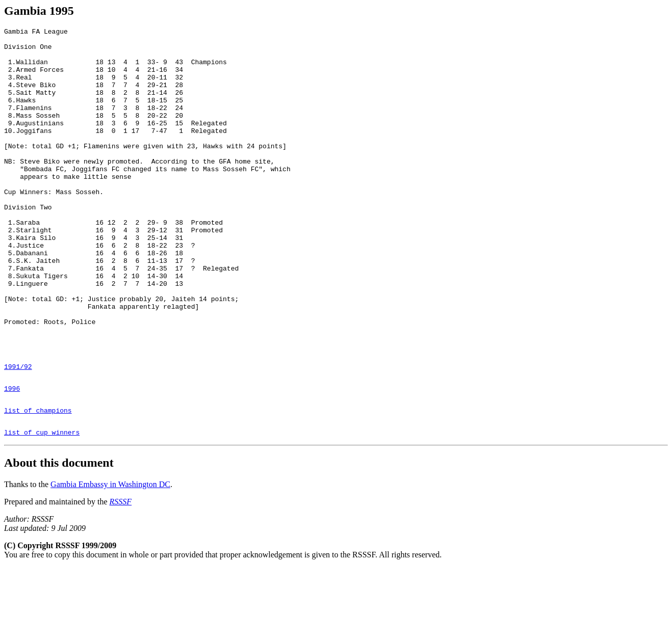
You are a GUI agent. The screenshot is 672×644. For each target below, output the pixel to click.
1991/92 (18, 434)
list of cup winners (42, 508)
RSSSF (121, 578)
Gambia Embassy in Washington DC (110, 561)
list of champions (38, 484)
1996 (12, 459)
